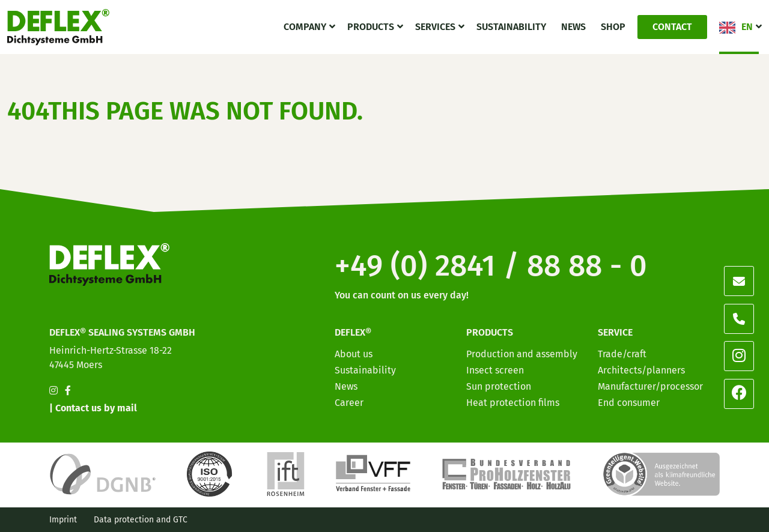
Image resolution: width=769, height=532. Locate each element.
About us (354, 354)
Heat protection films (513, 403)
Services (435, 27)
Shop (613, 27)
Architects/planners (641, 370)
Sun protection (499, 386)
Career (349, 403)
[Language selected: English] (715, 521)
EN (747, 27)
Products (371, 27)
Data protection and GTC (141, 520)
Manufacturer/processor (650, 386)
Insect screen (495, 370)
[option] (691, 522)
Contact (672, 27)
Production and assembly (522, 354)
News (573, 27)
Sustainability (511, 27)
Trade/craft (622, 354)
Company (305, 27)
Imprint (63, 520)
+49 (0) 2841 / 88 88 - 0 (491, 265)
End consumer (629, 403)
